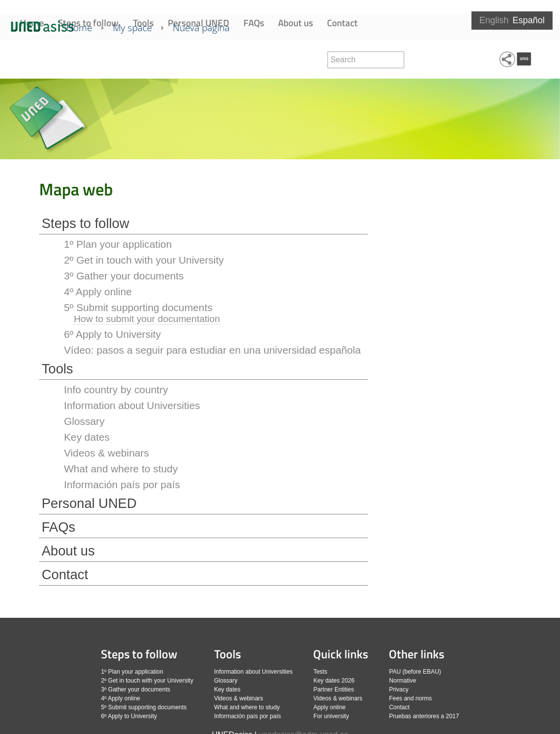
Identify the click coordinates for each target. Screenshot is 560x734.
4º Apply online (98, 292)
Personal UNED (198, 23)
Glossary (84, 421)
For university (331, 716)
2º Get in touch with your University (144, 260)
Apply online (329, 707)
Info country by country (116, 390)
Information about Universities (132, 405)
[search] (366, 60)
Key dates (87, 437)
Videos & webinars (106, 453)
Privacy (398, 689)
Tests (320, 672)
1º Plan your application (118, 244)
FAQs (254, 23)
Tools (143, 23)
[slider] (280, 120)
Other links (417, 654)
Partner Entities (333, 689)
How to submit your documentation (147, 319)
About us (296, 23)
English (494, 20)
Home (32, 23)
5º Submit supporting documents (138, 307)
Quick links (341, 654)
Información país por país (122, 484)
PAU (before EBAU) (415, 672)
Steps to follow (88, 23)
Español (529, 20)
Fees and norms (410, 698)
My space (146, 58)
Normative (402, 681)
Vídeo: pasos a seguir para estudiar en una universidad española (212, 350)
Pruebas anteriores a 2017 (424, 716)
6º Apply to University (112, 334)
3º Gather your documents (124, 276)
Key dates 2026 (334, 681)
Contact (342, 23)
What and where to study (121, 469)
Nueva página (215, 58)
